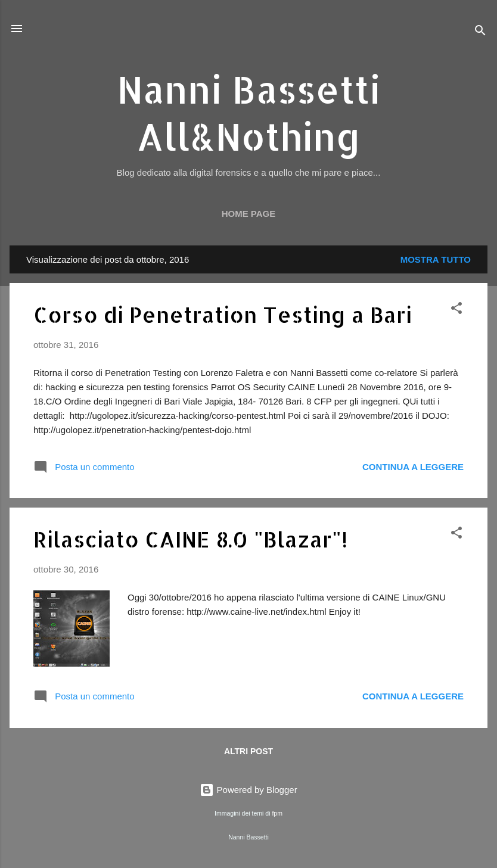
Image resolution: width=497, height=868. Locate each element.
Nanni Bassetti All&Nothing (248, 113)
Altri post (248, 751)
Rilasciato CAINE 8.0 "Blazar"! (190, 539)
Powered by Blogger (248, 790)
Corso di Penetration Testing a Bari (223, 315)
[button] (456, 310)
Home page (249, 214)
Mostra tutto (436, 259)
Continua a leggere (413, 467)
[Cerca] (480, 32)
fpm (277, 813)
